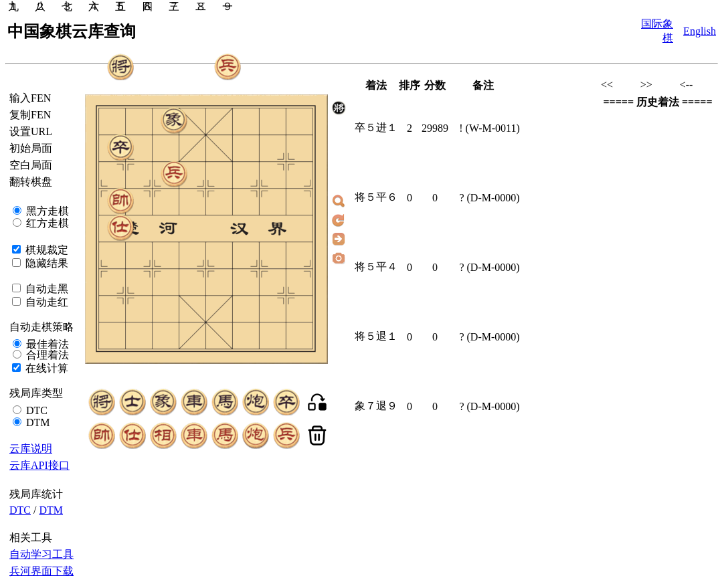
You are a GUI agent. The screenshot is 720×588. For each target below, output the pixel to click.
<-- (687, 85)
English (700, 31)
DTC (35, 410)
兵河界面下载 (41, 571)
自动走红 (46, 302)
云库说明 (31, 449)
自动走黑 (46, 289)
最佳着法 (46, 344)
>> (646, 85)
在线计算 (46, 368)
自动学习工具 (41, 554)
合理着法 (46, 355)
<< (607, 85)
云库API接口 (39, 465)
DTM (37, 422)
